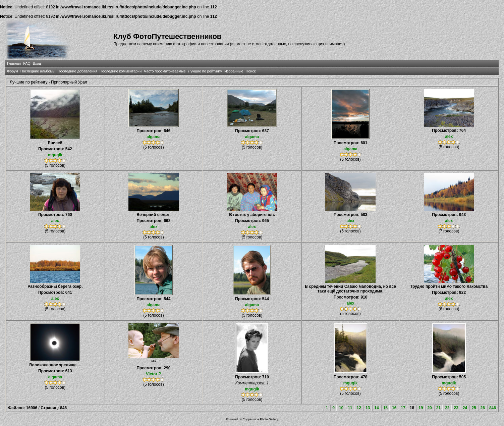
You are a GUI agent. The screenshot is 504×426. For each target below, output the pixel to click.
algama (153, 137)
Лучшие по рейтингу (205, 71)
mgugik (55, 155)
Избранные (234, 71)
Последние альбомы (38, 71)
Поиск (250, 71)
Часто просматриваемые (165, 71)
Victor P (153, 374)
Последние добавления (77, 71)
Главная (14, 63)
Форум (13, 71)
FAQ (27, 63)
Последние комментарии (121, 71)
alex (449, 137)
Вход (37, 63)
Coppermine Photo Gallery (260, 419)
